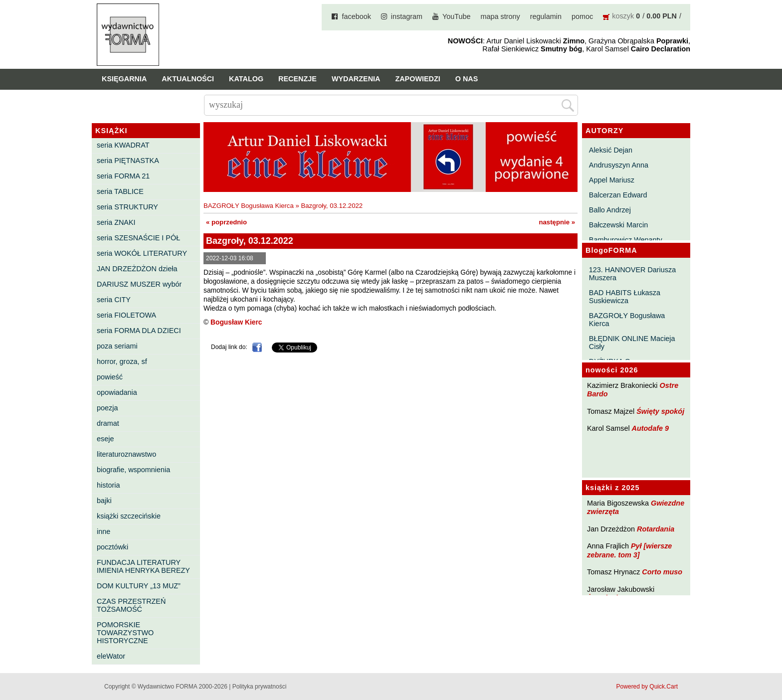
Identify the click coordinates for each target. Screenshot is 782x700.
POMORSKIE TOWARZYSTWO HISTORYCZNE (125, 633)
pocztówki (112, 547)
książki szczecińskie (129, 516)
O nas (467, 79)
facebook (356, 16)
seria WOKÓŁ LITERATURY (142, 253)
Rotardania (656, 529)
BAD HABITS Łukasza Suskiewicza (625, 297)
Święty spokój (660, 411)
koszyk (623, 16)
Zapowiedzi (417, 79)
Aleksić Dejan (611, 150)
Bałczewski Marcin (618, 225)
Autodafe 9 (650, 428)
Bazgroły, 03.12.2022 (332, 206)
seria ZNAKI (116, 222)
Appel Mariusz (612, 180)
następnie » (557, 222)
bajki (104, 501)
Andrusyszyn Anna (619, 165)
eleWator (111, 656)
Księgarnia (124, 79)
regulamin (546, 16)
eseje (105, 439)
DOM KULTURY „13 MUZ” (139, 586)
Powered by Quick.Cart (647, 687)
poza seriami (117, 346)
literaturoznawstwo (126, 454)
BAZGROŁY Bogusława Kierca (627, 320)
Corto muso (662, 572)
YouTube (457, 16)
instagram (407, 16)
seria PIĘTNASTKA (128, 161)
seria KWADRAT (123, 145)
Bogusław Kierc (236, 322)
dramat (108, 423)
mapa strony (500, 16)
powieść (110, 377)
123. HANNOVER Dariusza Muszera (632, 274)
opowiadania (117, 392)
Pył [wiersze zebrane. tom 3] (629, 550)
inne (103, 531)
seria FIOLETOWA (126, 315)
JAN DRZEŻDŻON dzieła (137, 269)
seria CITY (114, 300)
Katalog (246, 79)
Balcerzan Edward (618, 195)
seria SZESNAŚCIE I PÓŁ (138, 238)
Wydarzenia (356, 79)
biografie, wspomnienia (133, 470)
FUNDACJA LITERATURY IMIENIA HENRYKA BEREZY (143, 566)
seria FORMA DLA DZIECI (139, 331)
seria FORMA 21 (123, 176)
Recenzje (297, 79)
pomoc (582, 16)
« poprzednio (226, 222)
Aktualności (188, 79)
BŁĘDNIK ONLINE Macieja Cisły (632, 343)
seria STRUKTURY (127, 207)
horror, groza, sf (122, 361)
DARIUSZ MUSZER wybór (139, 284)
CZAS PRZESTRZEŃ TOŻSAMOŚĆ (131, 605)
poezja (107, 408)
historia (108, 485)
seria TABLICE (120, 191)
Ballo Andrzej (610, 210)
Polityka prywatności (260, 687)
